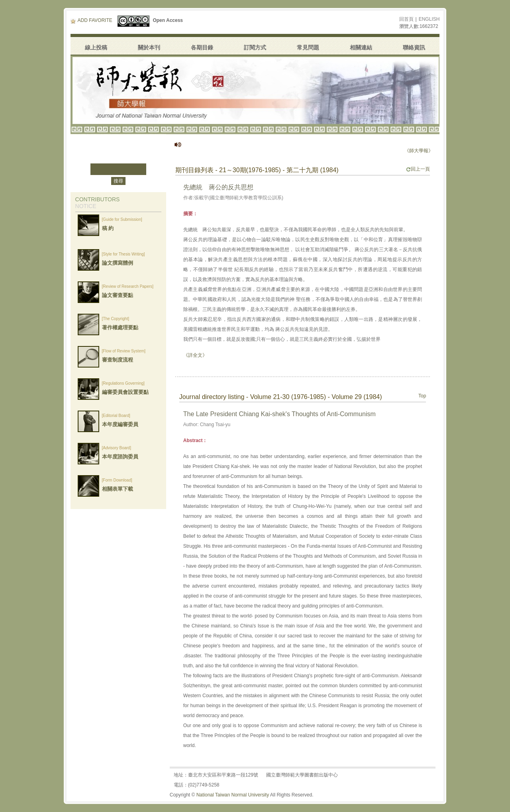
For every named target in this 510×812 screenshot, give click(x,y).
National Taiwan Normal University (233, 795)
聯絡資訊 (414, 47)
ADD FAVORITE (91, 20)
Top (422, 396)
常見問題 (308, 47)
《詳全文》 (195, 355)
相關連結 (361, 47)
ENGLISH (429, 19)
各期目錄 (202, 47)
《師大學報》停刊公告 (431, 151)
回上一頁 (418, 169)
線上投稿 (96, 47)
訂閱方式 (255, 47)
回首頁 (406, 19)
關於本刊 (149, 47)
